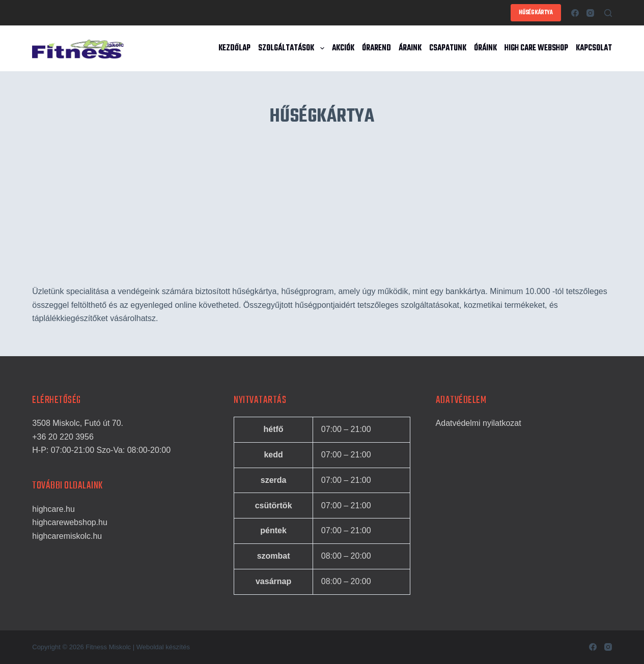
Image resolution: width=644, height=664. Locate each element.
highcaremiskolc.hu (67, 536)
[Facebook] (575, 13)
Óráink (485, 48)
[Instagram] (590, 13)
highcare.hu (53, 509)
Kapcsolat (594, 48)
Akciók (343, 48)
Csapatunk (448, 48)
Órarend (376, 48)
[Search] (608, 13)
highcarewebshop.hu (70, 522)
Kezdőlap (234, 48)
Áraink (410, 48)
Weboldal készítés (163, 647)
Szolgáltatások (293, 48)
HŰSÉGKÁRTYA (536, 13)
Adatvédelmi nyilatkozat (479, 423)
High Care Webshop (536, 48)
